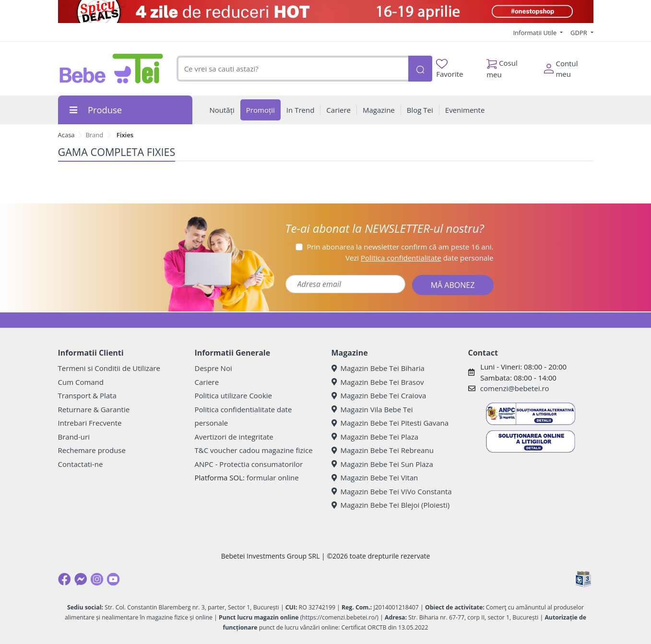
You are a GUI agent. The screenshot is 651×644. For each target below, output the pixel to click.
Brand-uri (74, 437)
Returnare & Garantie (94, 409)
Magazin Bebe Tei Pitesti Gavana (390, 423)
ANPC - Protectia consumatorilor (249, 464)
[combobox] (292, 69)
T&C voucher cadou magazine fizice (254, 450)
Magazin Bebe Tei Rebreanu (383, 450)
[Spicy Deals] (326, 12)
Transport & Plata (87, 395)
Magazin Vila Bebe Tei (372, 409)
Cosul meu (502, 66)
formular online (273, 477)
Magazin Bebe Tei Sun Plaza (382, 464)
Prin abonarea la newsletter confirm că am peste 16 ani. (400, 247)
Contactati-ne (81, 464)
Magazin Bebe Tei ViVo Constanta (392, 491)
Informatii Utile (535, 33)
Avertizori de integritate (234, 437)
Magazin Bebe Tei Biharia (378, 368)
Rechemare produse (92, 450)
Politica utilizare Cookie (233, 395)
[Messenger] (81, 579)
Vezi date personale (420, 258)
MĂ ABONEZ (453, 285)
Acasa (66, 135)
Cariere (207, 382)
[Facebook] (64, 579)
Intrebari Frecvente (90, 423)
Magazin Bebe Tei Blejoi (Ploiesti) (391, 505)
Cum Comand (81, 382)
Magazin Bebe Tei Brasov (378, 382)
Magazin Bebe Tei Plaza (375, 437)
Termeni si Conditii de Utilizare (109, 368)
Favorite (450, 69)
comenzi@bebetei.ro (515, 388)
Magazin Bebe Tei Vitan (375, 477)
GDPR (580, 33)
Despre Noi (213, 368)
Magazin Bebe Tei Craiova (379, 395)
